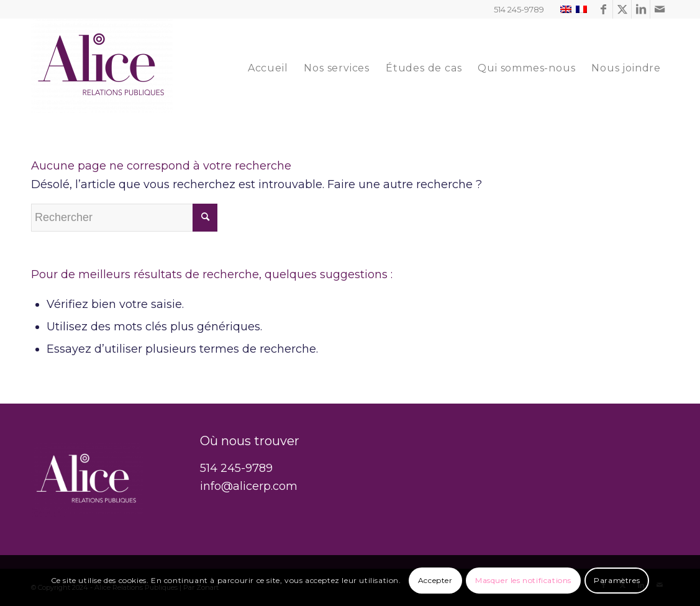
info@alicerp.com (249, 486)
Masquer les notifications (523, 580)
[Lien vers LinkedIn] (641, 9)
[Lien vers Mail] (660, 9)
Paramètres (617, 580)
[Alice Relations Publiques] (102, 68)
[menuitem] (268, 68)
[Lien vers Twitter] (622, 9)
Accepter (435, 580)
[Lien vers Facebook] (603, 9)
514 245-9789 (236, 468)
